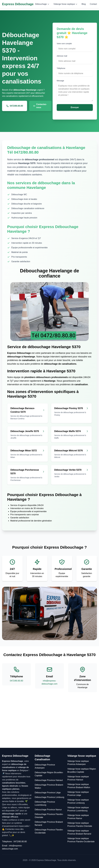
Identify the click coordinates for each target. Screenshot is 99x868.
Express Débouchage (18, 4)
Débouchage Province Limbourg (49, 797)
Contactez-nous (40, 106)
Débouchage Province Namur (48, 810)
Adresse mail (62, 56)
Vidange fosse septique (65, 4)
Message (60, 81)
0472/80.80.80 (15, 106)
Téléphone (61, 68)
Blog (84, 4)
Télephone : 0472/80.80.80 (14, 842)
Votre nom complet (64, 44)
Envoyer (75, 107)
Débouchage (42, 4)
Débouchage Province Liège (48, 793)
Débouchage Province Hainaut (49, 780)
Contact (93, 4)
